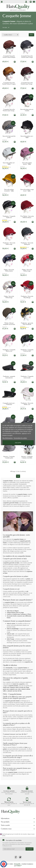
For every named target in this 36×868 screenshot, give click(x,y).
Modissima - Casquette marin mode (27, 377)
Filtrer (31, 35)
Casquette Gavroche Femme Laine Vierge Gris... (27, 57)
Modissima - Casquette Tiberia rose (9, 350)
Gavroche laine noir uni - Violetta (27, 110)
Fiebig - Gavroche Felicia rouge (27, 270)
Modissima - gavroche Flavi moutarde (27, 324)
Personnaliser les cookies (20, 438)
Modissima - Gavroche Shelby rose (27, 404)
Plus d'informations (8, 438)
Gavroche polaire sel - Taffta (9, 163)
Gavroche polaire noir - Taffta (27, 137)
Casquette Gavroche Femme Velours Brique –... (9, 57)
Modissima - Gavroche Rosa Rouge (27, 297)
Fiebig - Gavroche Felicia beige (9, 297)
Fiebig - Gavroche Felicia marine (9, 270)
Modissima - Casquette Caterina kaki (27, 350)
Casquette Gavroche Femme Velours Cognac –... (9, 84)
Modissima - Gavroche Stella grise (27, 243)
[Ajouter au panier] (15, 62)
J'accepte (18, 443)
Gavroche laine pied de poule (9, 137)
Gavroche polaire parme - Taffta (27, 163)
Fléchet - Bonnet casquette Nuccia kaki (9, 324)
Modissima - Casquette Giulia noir (9, 217)
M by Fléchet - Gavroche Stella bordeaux (27, 217)
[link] (16, 857)
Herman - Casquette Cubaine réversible (27, 457)
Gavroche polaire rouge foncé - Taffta (27, 190)
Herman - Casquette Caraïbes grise (9, 457)
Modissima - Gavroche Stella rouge (9, 243)
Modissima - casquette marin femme (9, 377)
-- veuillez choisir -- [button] (8, 35)
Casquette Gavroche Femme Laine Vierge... (27, 83)
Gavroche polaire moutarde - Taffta (9, 190)
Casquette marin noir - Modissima (9, 404)
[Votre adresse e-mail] (14, 849)
